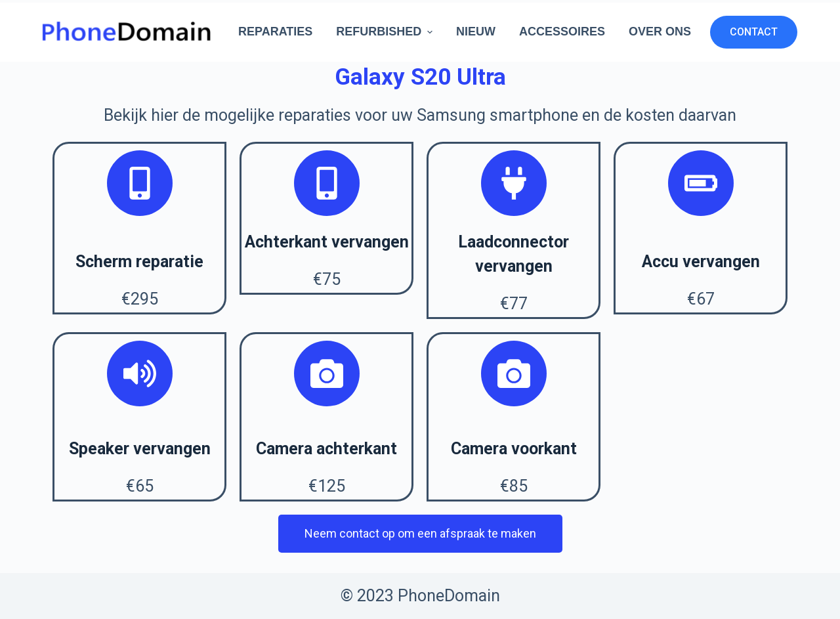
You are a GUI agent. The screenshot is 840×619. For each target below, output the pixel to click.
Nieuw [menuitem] (476, 32)
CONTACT (754, 32)
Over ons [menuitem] (660, 32)
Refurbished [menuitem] (386, 32)
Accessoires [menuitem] (562, 32)
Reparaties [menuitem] (275, 32)
